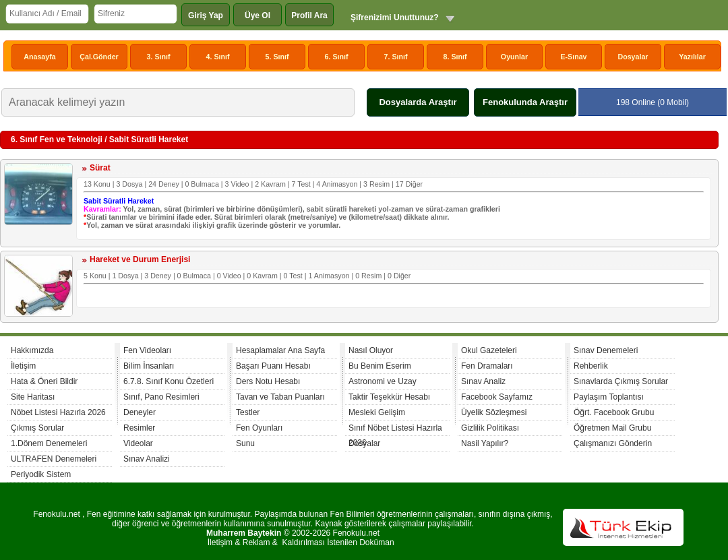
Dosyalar (633, 57)
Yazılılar (692, 57)
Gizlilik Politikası (490, 428)
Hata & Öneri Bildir (44, 381)
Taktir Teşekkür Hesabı (389, 397)
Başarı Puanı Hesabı (273, 366)
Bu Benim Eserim (380, 366)
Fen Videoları (147, 350)
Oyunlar (514, 57)
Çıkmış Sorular (37, 428)
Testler (248, 412)
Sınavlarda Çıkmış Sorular (621, 381)
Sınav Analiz (483, 381)
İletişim (23, 366)
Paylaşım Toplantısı (609, 397)
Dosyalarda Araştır (418, 102)
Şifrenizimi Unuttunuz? (395, 18)
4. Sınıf (218, 57)
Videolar (138, 443)
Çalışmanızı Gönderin (613, 443)
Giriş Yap (206, 15)
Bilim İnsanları (149, 366)
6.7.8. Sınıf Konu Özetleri (169, 381)
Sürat (100, 168)
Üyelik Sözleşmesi (494, 412)
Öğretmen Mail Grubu (612, 428)
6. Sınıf (337, 57)
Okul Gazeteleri (489, 350)
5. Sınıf (277, 57)
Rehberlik (591, 366)
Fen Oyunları (259, 428)
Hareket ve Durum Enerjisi (140, 259)
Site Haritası (33, 397)
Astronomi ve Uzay (383, 381)
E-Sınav (573, 57)
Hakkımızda (32, 350)
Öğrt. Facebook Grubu (614, 412)
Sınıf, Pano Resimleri (161, 397)
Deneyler (140, 412)
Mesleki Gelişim (377, 412)
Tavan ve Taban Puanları (280, 397)
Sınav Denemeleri (606, 350)
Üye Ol (257, 15)
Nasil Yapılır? (485, 443)
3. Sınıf (159, 57)
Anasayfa (39, 57)
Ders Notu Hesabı (268, 381)
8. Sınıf (455, 57)
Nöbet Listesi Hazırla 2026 (58, 412)
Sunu (245, 443)
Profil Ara (309, 15)
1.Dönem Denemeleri (49, 443)
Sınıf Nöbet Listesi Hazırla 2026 (395, 430)
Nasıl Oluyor (371, 350)
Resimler (139, 428)
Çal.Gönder (99, 57)
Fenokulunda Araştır (525, 102)
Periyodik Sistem (41, 474)
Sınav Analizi (147, 459)
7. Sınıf (396, 57)
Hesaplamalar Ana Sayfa (280, 350)
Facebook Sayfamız (497, 397)
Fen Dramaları (487, 366)
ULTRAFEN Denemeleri (54, 459)
